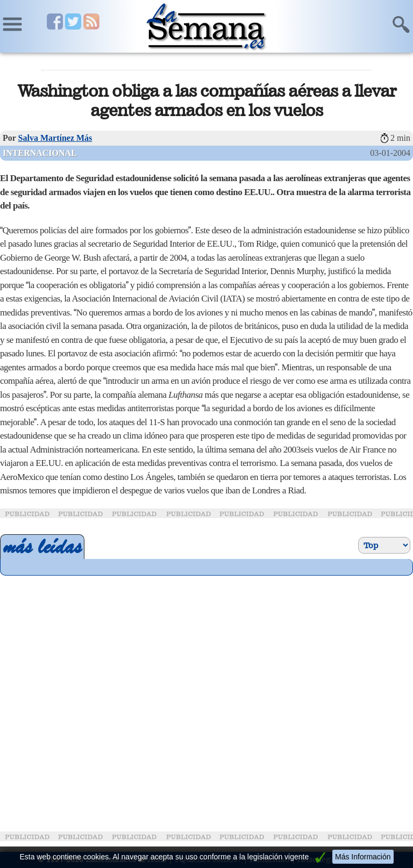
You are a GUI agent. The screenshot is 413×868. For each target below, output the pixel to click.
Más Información (363, 857)
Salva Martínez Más (55, 138)
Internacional (40, 153)
